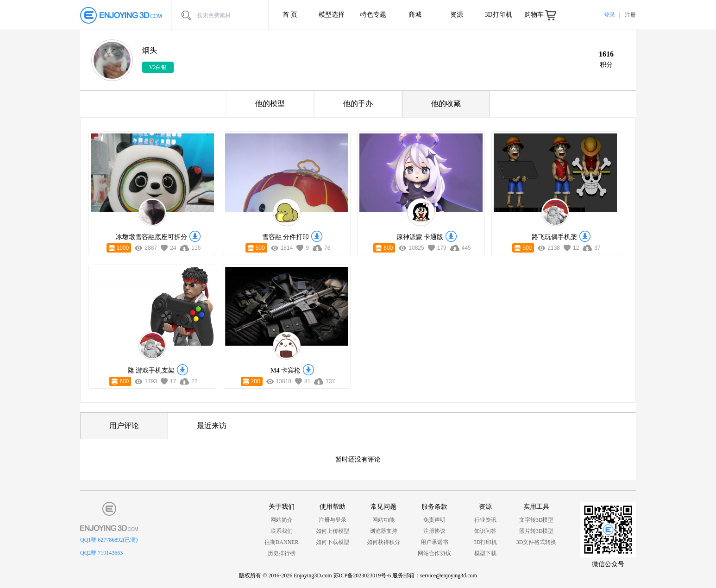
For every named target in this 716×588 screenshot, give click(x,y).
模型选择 (332, 15)
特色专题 (373, 15)
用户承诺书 (434, 542)
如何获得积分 (383, 542)
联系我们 (282, 531)
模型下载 (485, 553)
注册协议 (434, 531)
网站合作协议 (434, 553)
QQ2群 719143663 (101, 553)
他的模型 (270, 104)
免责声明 (434, 520)
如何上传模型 (333, 531)
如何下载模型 (333, 542)
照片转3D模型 (537, 531)
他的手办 (358, 104)
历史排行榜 (282, 553)
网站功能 (383, 520)
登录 (609, 15)
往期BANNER (281, 542)
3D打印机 (498, 15)
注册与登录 (333, 520)
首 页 (290, 15)
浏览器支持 (383, 531)
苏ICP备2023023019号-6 (362, 575)
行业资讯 (485, 520)
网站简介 (282, 520)
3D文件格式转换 (537, 542)
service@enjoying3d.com (449, 575)
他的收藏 (446, 104)
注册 (630, 15)
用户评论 (124, 426)
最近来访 (212, 426)
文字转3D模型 (537, 520)
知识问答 (485, 531)
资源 (457, 15)
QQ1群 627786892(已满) (109, 540)
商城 (415, 15)
